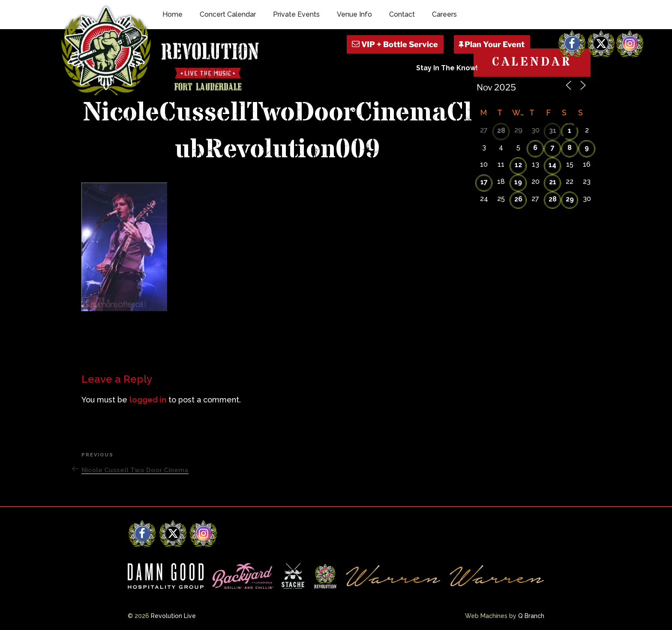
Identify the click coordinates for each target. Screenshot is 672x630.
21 (553, 182)
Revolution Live (173, 616)
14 (552, 165)
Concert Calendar (228, 14)
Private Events (296, 14)
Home (172, 14)
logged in (148, 400)
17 (484, 182)
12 (518, 165)
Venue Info (354, 14)
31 (553, 130)
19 (518, 182)
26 (518, 199)
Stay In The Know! (447, 68)
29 (570, 199)
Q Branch (531, 616)
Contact (402, 14)
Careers (444, 14)
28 (501, 130)
